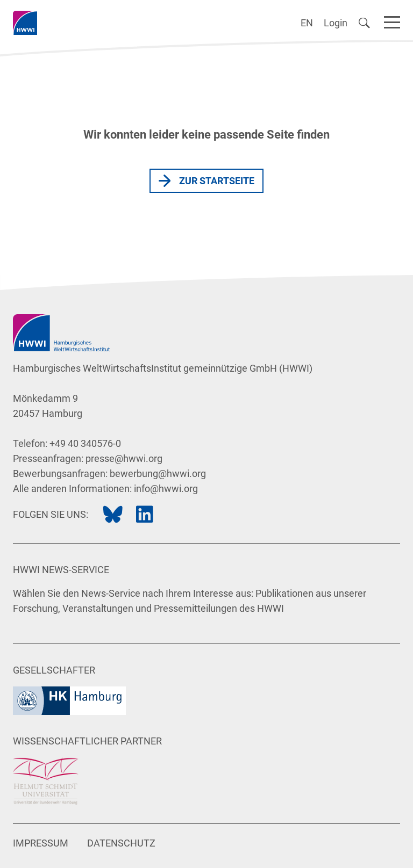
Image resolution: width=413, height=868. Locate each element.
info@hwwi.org (166, 489)
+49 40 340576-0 (85, 443)
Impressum (41, 843)
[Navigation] (392, 20)
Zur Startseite (217, 181)
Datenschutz (121, 843)
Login (336, 23)
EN (307, 23)
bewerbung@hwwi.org (158, 473)
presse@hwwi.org (124, 458)
